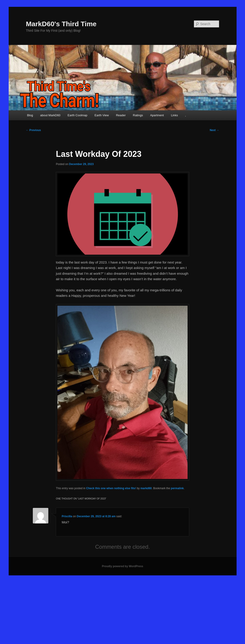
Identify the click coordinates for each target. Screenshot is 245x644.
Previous (34, 130)
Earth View (102, 115)
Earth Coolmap (78, 115)
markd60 (146, 488)
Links (174, 115)
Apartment (157, 115)
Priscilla (67, 516)
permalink (177, 488)
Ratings (138, 115)
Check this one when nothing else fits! (111, 488)
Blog (30, 115)
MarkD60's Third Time (61, 24)
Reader (121, 115)
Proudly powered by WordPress (122, 566)
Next (214, 130)
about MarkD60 (50, 115)
